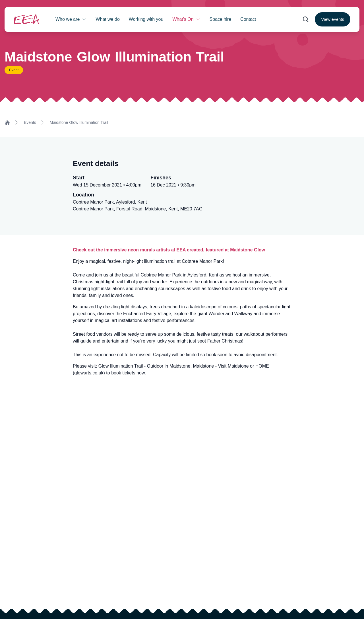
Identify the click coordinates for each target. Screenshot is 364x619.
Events (30, 122)
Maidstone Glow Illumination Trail (79, 122)
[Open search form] (306, 19)
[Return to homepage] (26, 19)
